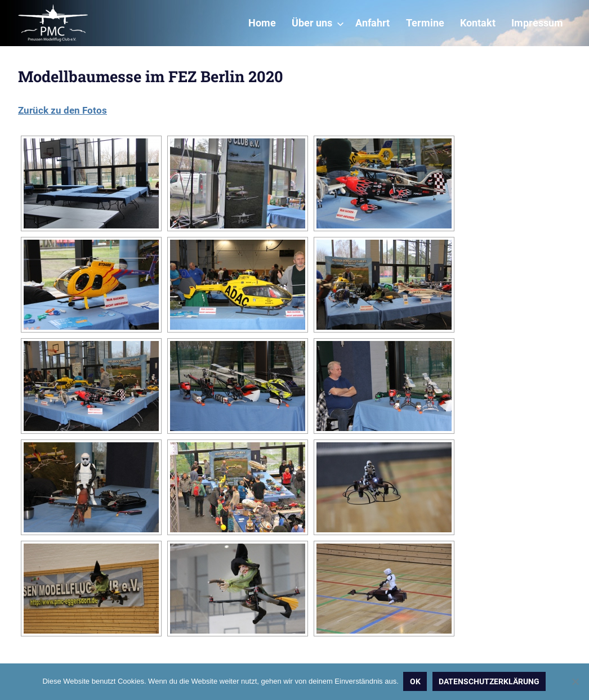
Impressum (537, 23)
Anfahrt (372, 23)
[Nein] (575, 682)
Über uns (318, 23)
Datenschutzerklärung (490, 682)
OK (416, 682)
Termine (425, 23)
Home (262, 23)
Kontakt (478, 23)
